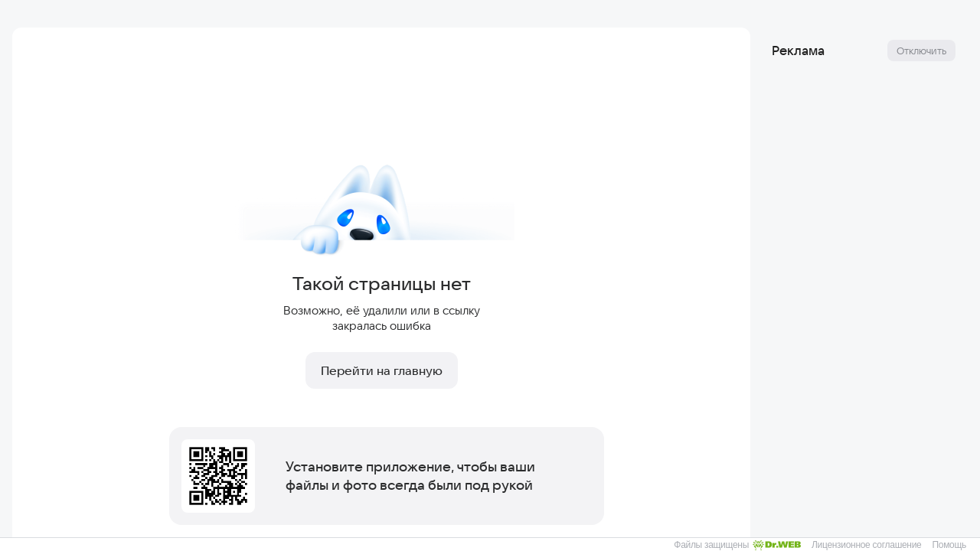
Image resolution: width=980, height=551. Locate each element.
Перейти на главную (382, 370)
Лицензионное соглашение (866, 545)
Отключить (921, 51)
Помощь (949, 545)
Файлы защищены (737, 545)
